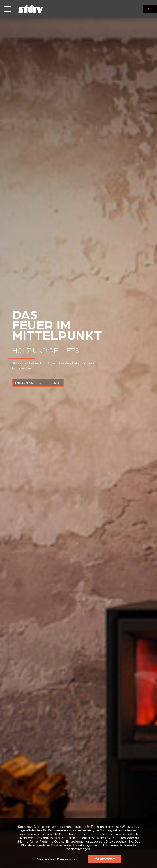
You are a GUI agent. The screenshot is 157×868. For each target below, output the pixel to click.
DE (150, 9)
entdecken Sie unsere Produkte (38, 383)
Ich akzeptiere (105, 859)
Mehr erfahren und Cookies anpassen (57, 859)
